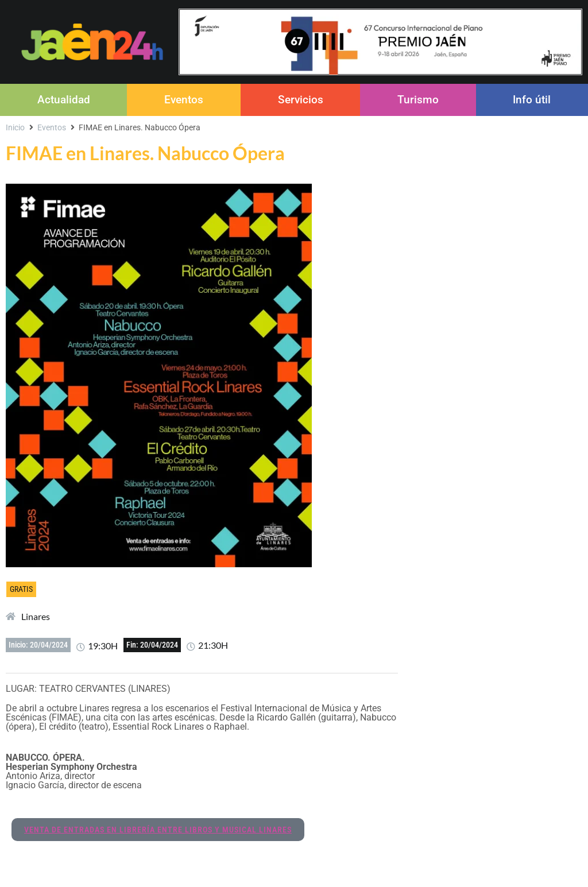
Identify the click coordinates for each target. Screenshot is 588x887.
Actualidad (64, 100)
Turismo (418, 100)
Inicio (15, 127)
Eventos (184, 100)
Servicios (301, 100)
